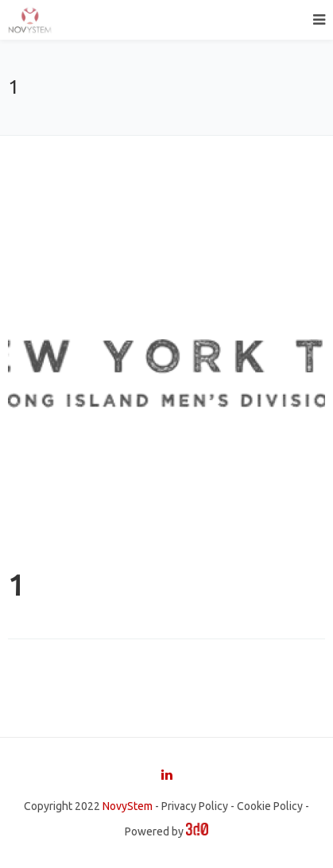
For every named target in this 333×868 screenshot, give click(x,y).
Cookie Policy (270, 806)
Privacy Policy (195, 806)
